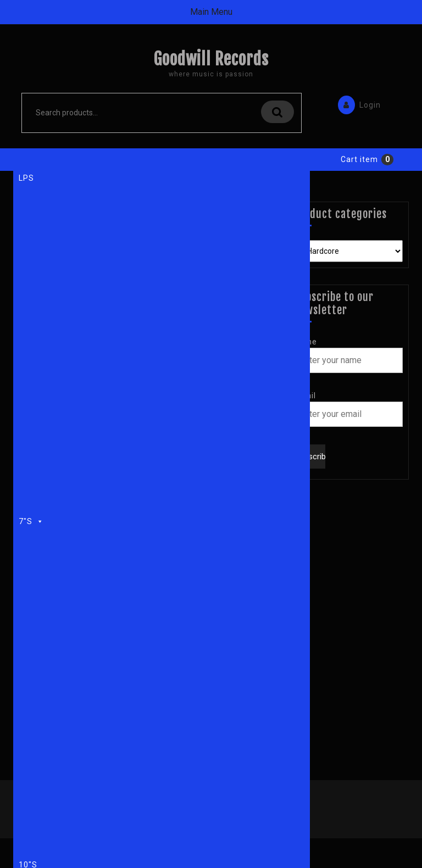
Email (305, 396)
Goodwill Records (211, 59)
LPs (26, 178)
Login (357, 104)
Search (277, 112)
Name (306, 342)
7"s (31, 520)
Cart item (359, 159)
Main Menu (211, 12)
